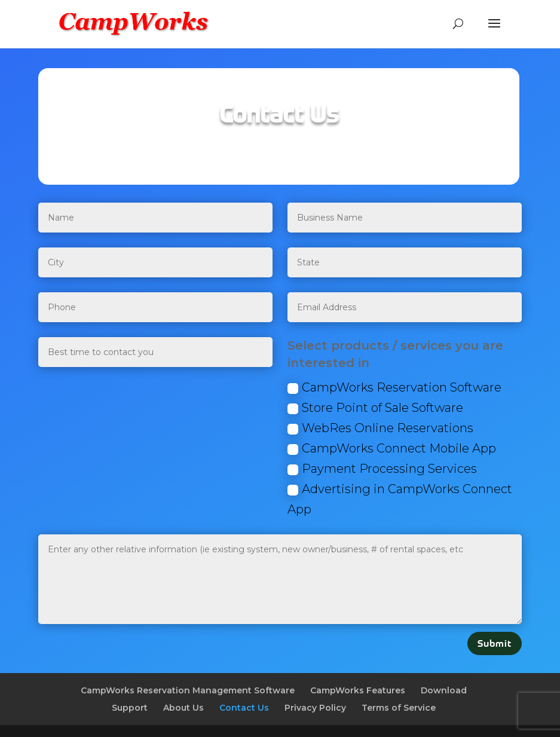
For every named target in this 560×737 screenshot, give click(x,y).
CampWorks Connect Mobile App (392, 448)
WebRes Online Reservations (380, 428)
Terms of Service (399, 708)
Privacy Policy (315, 708)
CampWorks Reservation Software (394, 387)
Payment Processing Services (382, 469)
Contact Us (244, 708)
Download (444, 690)
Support (130, 708)
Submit (495, 643)
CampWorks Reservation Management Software (188, 690)
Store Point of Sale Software (375, 408)
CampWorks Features (358, 690)
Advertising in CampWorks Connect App (400, 499)
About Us (183, 708)
